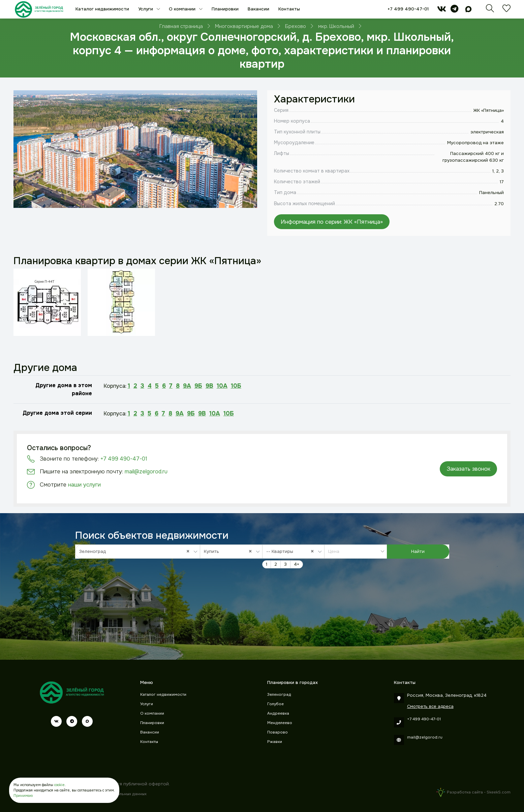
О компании (183, 9)
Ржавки (275, 742)
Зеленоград (279, 695)
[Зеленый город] (39, 9)
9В (209, 386)
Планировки (225, 9)
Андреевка (278, 713)
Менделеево (280, 723)
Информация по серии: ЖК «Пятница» (332, 222)
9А (187, 386)
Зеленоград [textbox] (136, 551)
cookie (59, 785)
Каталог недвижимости (102, 9)
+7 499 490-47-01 (408, 9)
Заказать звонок (468, 469)
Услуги (146, 9)
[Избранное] (506, 10)
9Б (198, 386)
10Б (236, 386)
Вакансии (258, 9)
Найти (418, 551)
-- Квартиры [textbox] (292, 551)
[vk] (442, 10)
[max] (468, 10)
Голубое (275, 704)
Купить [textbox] (229, 551)
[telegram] (454, 10)
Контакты (289, 9)
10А (222, 386)
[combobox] (138, 552)
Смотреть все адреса (430, 706)
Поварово (278, 732)
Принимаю (23, 796)
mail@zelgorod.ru (146, 472)
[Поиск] (490, 10)
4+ (297, 564)
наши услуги (84, 485)
